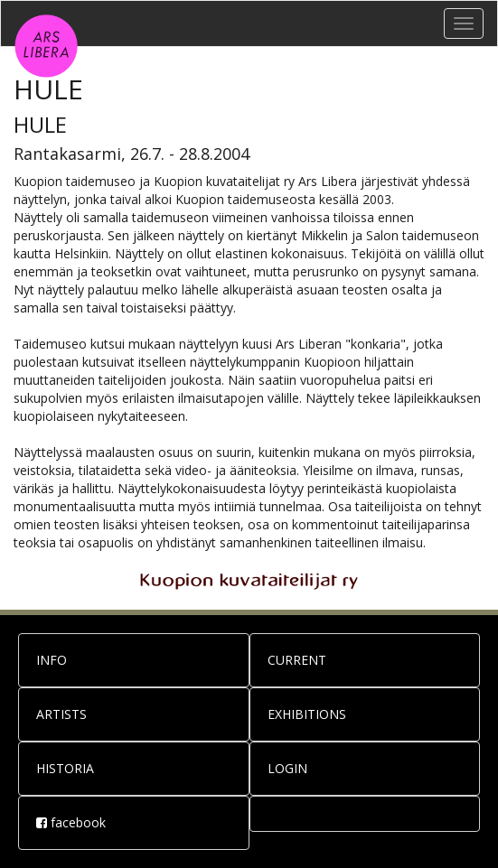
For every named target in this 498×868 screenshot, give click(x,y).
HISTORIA (65, 768)
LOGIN (287, 768)
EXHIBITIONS (307, 714)
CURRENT (297, 660)
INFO (52, 660)
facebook (71, 822)
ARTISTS (61, 714)
